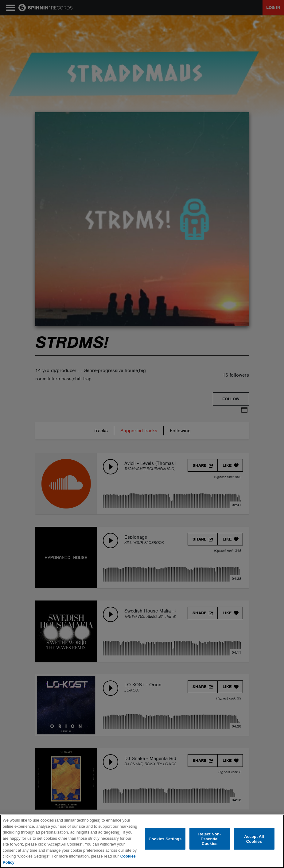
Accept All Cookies (254, 839)
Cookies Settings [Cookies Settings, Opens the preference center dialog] (165, 839)
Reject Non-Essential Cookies (210, 839)
